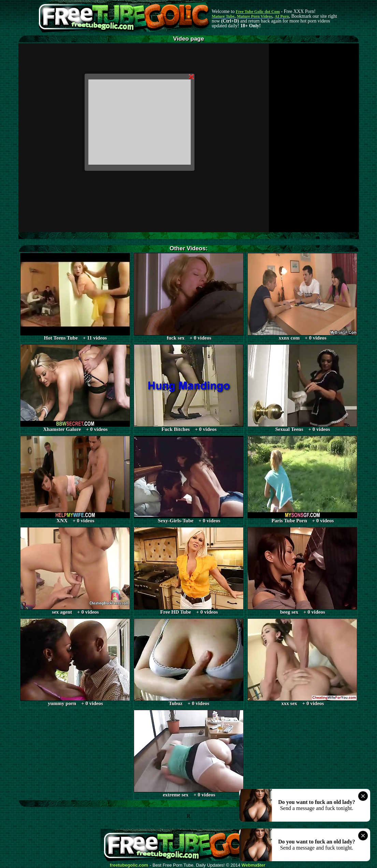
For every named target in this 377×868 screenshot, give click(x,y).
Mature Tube (223, 16)
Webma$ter (253, 865)
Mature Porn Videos (255, 16)
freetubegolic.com (129, 865)
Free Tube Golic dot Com (258, 12)
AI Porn (282, 16)
